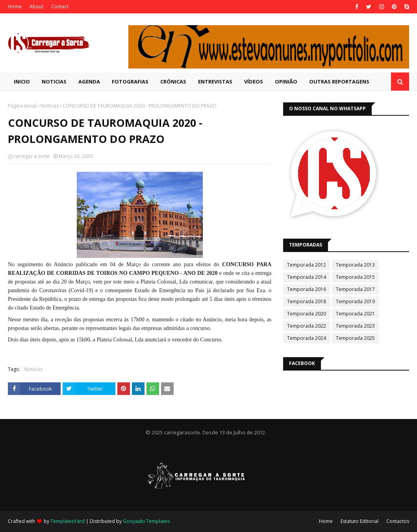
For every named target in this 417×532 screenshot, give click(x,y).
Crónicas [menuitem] (173, 82)
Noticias (50, 106)
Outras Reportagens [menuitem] (339, 82)
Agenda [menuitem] (89, 82)
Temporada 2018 (307, 301)
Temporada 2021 (355, 314)
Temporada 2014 (307, 277)
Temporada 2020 (307, 314)
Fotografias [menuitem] (130, 82)
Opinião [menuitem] (286, 82)
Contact (60, 6)
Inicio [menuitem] (22, 82)
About (36, 6)
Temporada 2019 (355, 301)
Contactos (398, 521)
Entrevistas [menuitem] (215, 82)
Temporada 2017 (355, 289)
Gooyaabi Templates (146, 521)
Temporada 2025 (355, 338)
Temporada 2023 (355, 326)
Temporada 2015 (355, 277)
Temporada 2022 (307, 326)
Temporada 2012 (307, 265)
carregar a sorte (32, 156)
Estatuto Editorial (360, 521)
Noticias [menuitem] (54, 82)
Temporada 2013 (355, 265)
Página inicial (22, 106)
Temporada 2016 (307, 289)
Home (15, 6)
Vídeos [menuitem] (254, 82)
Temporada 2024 (307, 338)
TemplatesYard (68, 521)
